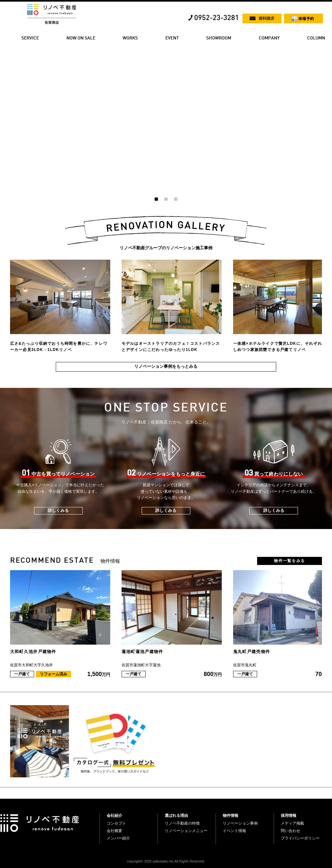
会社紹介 (114, 816)
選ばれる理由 (176, 816)
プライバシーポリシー (300, 838)
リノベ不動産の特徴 (182, 823)
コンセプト (116, 823)
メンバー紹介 (118, 838)
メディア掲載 (292, 823)
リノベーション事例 (240, 823)
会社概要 (114, 831)
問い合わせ (290, 831)
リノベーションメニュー (186, 831)
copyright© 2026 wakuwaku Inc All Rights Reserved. (166, 861)
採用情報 (289, 816)
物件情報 (231, 816)
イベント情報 (234, 831)
